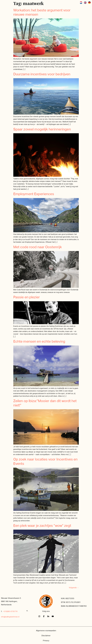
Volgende (74, 588)
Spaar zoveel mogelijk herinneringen (42, 129)
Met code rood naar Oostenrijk (38, 247)
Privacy (46, 641)
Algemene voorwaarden (46, 631)
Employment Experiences (34, 194)
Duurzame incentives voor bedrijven (42, 74)
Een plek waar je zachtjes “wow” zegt (42, 526)
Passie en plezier (27, 297)
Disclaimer (46, 636)
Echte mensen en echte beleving (39, 342)
